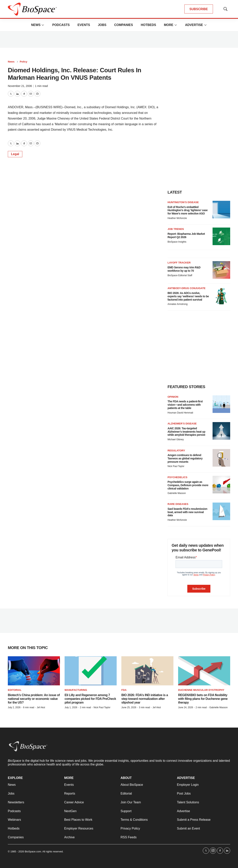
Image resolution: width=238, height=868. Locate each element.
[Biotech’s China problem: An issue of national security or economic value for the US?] (34, 671)
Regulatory (176, 451)
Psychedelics (177, 477)
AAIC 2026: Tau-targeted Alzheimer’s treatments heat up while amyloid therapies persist (186, 432)
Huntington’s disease (183, 202)
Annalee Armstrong (178, 304)
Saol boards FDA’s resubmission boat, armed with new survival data (187, 512)
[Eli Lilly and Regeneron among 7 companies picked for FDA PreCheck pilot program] (91, 671)
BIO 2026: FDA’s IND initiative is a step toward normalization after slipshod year (145, 699)
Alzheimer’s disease (182, 424)
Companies (124, 25)
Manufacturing (76, 690)
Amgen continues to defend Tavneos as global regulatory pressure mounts (185, 458)
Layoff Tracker (179, 263)
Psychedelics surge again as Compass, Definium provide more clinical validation (188, 485)
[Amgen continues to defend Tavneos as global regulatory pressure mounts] (221, 458)
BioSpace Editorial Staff (180, 275)
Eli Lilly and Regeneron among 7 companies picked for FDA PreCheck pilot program (90, 699)
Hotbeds (148, 25)
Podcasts (61, 25)
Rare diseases (178, 504)
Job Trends (176, 229)
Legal (15, 154)
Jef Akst (41, 707)
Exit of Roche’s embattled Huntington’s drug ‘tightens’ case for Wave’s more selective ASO (188, 210)
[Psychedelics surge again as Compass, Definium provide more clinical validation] (221, 485)
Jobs (102, 25)
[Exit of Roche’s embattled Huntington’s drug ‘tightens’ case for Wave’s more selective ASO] (221, 210)
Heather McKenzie (177, 218)
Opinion (173, 397)
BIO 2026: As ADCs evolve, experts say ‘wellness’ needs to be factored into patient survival (188, 296)
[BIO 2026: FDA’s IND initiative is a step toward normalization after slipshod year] (147, 671)
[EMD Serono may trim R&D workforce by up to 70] (221, 270)
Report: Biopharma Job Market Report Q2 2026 (186, 235)
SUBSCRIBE (199, 9)
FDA (124, 690)
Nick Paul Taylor (176, 466)
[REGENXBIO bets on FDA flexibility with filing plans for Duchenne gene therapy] (204, 671)
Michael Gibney (176, 439)
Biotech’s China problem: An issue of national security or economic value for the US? (34, 699)
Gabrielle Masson (177, 493)
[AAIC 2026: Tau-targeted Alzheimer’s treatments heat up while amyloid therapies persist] (221, 431)
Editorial (15, 690)
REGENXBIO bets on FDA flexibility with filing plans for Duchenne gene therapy (203, 699)
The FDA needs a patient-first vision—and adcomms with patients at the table (185, 405)
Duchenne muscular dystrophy (201, 690)
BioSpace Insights (177, 242)
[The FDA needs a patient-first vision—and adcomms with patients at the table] (221, 404)
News (36, 25)
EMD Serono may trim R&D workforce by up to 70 (184, 269)
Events (84, 25)
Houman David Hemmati (180, 413)
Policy (23, 62)
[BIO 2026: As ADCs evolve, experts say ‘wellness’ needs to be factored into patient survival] (221, 296)
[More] (43, 25)
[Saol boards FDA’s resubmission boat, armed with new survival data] (221, 511)
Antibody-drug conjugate (187, 288)
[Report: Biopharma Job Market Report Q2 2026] (221, 236)
